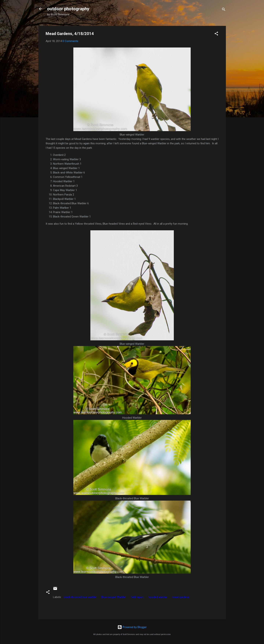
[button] (216, 34)
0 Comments (70, 41)
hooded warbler (158, 597)
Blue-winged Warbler (114, 597)
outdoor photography (68, 9)
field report (137, 597)
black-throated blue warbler (80, 597)
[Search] (224, 10)
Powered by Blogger (132, 627)
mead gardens (181, 597)
